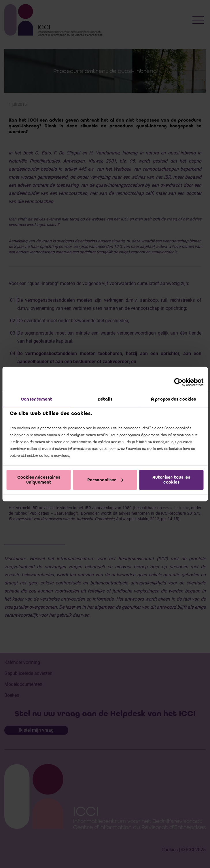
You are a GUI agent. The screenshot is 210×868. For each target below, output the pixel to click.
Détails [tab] (105, 399)
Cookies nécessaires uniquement (39, 480)
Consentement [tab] (36, 399)
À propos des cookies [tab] (173, 399)
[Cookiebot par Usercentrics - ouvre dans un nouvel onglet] (178, 382)
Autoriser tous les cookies (171, 480)
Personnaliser (105, 480)
